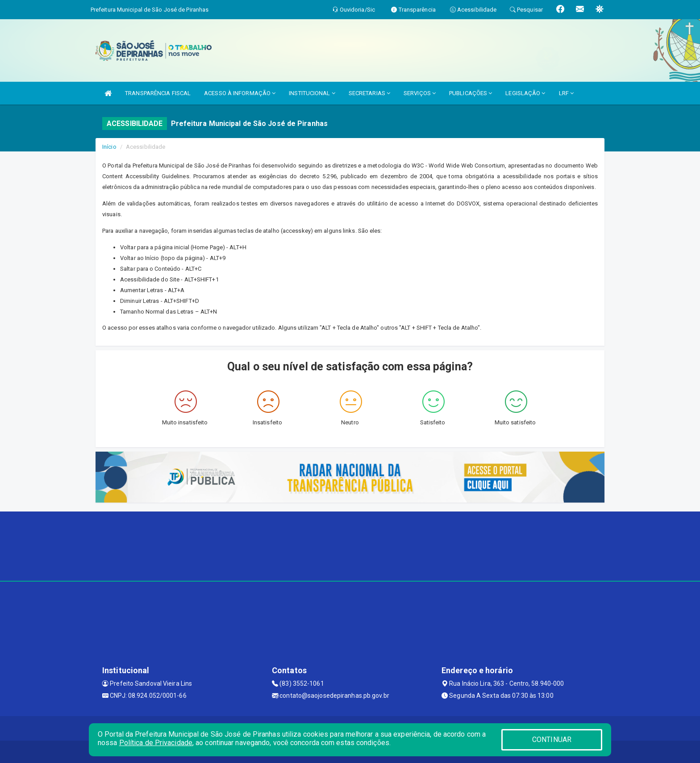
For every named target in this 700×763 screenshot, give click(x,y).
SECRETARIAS (369, 93)
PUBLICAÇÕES (471, 93)
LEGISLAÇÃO (525, 93)
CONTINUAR (552, 740)
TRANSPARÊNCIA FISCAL (158, 93)
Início (109, 147)
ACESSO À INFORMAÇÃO (240, 93)
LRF (567, 93)
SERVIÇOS (420, 93)
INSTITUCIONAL (312, 93)
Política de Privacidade (156, 743)
